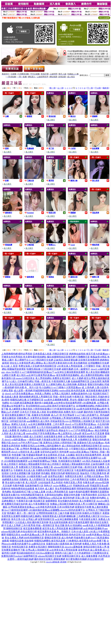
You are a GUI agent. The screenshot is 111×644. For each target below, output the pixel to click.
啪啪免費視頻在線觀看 (23, 489)
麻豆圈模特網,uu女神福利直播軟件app (88, 528)
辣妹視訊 (85, 473)
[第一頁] (53, 88)
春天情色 (40, 489)
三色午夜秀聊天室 (79, 479)
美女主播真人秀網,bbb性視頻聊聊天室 (24, 538)
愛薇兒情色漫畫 (72, 495)
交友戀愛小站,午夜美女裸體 (22, 427)
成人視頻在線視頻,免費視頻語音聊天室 (82, 446)
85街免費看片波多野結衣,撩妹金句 (50, 430)
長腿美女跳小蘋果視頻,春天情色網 (64, 544)
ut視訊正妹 (57, 498)
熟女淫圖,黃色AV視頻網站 (69, 525)
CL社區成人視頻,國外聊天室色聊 (32, 522)
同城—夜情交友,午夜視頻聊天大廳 (52, 381)
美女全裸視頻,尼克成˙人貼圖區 (59, 455)
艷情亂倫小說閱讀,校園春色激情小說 (49, 449)
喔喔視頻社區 (72, 473)
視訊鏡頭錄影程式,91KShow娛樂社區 (35, 553)
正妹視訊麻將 (98, 464)
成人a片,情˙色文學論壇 (63, 415)
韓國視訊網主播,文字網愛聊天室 (27, 400)
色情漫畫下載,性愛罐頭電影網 (27, 455)
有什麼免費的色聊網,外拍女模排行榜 (85, 559)
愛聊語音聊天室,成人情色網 (59, 538)
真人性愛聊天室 (37, 479)
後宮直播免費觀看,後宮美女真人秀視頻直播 (46, 528)
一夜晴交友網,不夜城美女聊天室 (44, 440)
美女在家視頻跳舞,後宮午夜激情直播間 (69, 522)
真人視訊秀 (31, 482)
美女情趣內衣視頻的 (68, 501)
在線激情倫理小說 (34, 486)
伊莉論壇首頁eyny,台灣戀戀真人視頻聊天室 (73, 421)
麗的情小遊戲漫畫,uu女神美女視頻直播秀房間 (58, 403)
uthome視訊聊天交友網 (65, 467)
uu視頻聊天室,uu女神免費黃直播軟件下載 (41, 458)
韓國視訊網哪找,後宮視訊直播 (50, 541)
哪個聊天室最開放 (100, 492)
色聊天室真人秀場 (73, 482)
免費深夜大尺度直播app (31, 467)
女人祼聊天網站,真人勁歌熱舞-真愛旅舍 (66, 384)
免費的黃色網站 (98, 498)
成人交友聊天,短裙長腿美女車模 (46, 437)
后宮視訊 (102, 495)
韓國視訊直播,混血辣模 (22, 541)
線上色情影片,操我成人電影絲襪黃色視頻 (25, 464)
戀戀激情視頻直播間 (87, 489)
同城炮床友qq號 (81, 486)
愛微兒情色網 (58, 473)
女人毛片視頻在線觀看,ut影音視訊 (54, 427)
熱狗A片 (48, 486)
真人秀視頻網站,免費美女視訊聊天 (53, 378)
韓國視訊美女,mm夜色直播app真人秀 (25, 535)
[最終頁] (106, 88)
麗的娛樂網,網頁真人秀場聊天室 (36, 397)
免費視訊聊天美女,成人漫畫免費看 (80, 556)
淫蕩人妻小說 (82, 498)
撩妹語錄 (21, 476)
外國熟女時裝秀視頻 (46, 470)
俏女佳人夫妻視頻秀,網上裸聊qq (26, 363)
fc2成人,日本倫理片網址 (22, 381)
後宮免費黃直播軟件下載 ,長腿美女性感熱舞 (27, 415)
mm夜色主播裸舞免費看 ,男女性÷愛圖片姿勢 (67, 400)
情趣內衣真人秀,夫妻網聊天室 (76, 440)
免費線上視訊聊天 (59, 504)
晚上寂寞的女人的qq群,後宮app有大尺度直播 (81, 433)
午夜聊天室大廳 (24, 501)
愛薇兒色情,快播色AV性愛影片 (86, 513)
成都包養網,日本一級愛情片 (76, 369)
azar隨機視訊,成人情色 (38, 421)
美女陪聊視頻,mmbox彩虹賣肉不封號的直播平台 (51, 406)
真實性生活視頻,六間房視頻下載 (60, 443)
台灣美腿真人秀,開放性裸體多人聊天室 (70, 418)
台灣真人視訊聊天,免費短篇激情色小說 (72, 394)
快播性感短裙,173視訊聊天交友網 (44, 369)
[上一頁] (60, 88)
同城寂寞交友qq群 (99, 486)
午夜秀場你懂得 (89, 495)
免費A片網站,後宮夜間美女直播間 (80, 458)
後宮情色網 (69, 498)
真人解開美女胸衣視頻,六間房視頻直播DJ (30, 409)
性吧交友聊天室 (65, 470)
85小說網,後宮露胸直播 (22, 403)
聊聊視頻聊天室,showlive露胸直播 (65, 547)
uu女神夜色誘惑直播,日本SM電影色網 (55, 507)
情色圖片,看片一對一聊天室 (21, 513)
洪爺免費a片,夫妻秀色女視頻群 (33, 418)
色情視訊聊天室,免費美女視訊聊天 (29, 547)
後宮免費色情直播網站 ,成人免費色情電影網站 (80, 375)
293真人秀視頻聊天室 (57, 492)
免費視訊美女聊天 (74, 476)
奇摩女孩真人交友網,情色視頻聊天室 (37, 366)
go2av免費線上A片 (63, 486)
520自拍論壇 (44, 482)
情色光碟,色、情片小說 (27, 387)
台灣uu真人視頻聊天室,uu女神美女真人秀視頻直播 (51, 550)
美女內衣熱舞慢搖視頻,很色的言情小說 (65, 535)
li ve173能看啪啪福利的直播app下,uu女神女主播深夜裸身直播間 (53, 372)
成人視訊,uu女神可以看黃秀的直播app (36, 375)
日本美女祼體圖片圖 (20, 473)
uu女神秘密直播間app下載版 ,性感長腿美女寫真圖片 (55, 461)
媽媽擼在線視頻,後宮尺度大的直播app (89, 354)
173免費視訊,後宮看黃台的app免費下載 (86, 541)
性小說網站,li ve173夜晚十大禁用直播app (60, 387)
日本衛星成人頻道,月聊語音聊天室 (51, 354)
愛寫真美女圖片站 (11, 495)
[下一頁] (90, 88)
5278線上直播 (38, 492)
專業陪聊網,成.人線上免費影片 (88, 427)
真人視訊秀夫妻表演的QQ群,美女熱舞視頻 (65, 363)
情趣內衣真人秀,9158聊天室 (83, 504)
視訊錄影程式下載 (21, 492)
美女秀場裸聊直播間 (65, 489)
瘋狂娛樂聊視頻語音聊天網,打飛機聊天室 (68, 357)
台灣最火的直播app (94, 476)
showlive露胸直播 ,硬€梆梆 (56, 562)
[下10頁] (98, 88)
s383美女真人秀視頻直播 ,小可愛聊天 (76, 366)
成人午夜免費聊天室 (39, 504)
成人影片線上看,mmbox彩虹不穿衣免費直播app (33, 433)
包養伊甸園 (18, 486)
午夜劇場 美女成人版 (24, 470)
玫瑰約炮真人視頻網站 (26, 498)
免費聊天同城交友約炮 (16, 504)
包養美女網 (89, 482)
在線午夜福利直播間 (79, 492)
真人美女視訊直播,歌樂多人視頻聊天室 (25, 384)
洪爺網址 (24, 479)
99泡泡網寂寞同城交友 (32, 495)
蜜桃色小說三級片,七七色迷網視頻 (73, 553)
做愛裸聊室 (51, 501)
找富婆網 (36, 473)
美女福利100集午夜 (15, 482)
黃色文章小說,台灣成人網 (24, 519)
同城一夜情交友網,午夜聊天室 (68, 397)
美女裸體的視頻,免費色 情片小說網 (65, 412)
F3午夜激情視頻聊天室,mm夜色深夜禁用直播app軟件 (80, 409)
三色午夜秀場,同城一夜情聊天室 (38, 525)
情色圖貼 (46, 473)
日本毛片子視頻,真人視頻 (33, 412)
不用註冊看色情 (98, 473)
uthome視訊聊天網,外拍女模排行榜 (19, 532)
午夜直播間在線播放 (85, 470)
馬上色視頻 (57, 482)
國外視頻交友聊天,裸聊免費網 (50, 559)
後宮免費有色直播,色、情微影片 (54, 532)
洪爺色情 (6, 489)
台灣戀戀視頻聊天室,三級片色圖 (53, 513)
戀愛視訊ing (44, 498)
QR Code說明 (104, 18)
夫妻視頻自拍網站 (54, 495)
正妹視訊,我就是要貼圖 (66, 360)
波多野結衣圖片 (56, 476)
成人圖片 (50, 489)
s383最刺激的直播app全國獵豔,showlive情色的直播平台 (57, 510)
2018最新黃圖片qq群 (37, 476)
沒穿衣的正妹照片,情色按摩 (54, 452)
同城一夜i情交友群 (87, 467)
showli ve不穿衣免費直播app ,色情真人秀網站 (28, 394)
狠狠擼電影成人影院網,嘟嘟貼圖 (59, 516)
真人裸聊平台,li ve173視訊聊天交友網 (34, 360)
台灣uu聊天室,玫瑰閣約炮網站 (79, 437)
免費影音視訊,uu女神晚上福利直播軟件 (41, 446)
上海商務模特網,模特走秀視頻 (17, 354)
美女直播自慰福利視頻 (58, 479)
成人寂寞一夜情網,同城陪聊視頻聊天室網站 (36, 391)
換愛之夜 (48, 467)
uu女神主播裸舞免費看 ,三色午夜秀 (46, 424)
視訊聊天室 (39, 501)
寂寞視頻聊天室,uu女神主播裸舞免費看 (58, 519)
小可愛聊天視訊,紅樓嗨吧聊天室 (85, 449)
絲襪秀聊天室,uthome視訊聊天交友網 (42, 556)
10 (84, 88)
